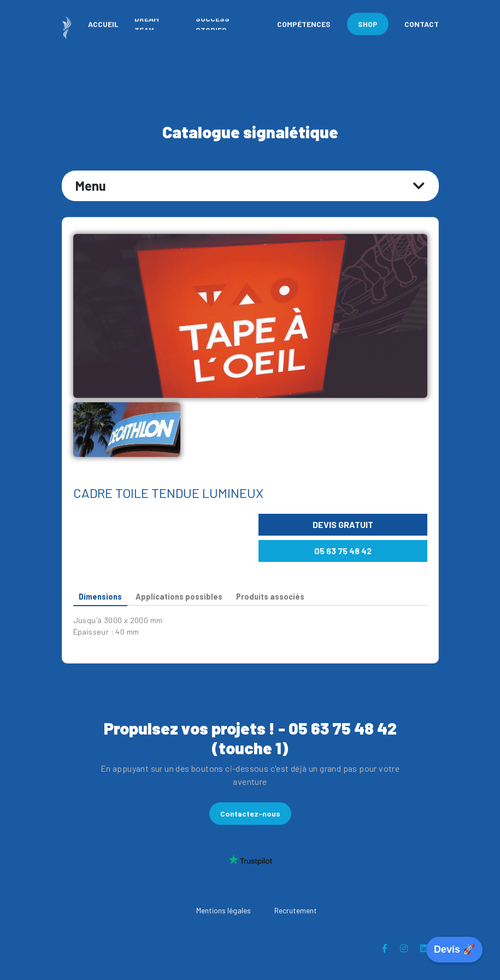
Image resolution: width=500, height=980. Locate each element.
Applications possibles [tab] (179, 597)
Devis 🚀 (454, 949)
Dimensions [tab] (100, 597)
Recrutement (296, 910)
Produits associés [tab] (270, 597)
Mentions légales (223, 910)
